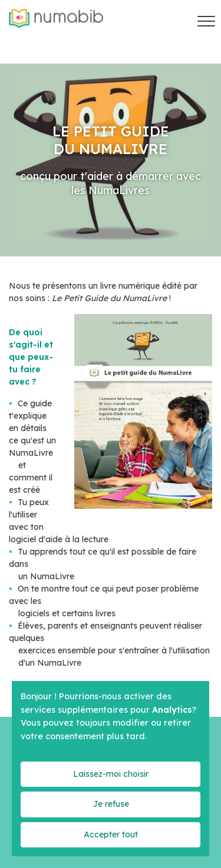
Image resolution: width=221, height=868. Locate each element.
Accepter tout (111, 834)
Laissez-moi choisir (111, 774)
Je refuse (111, 804)
